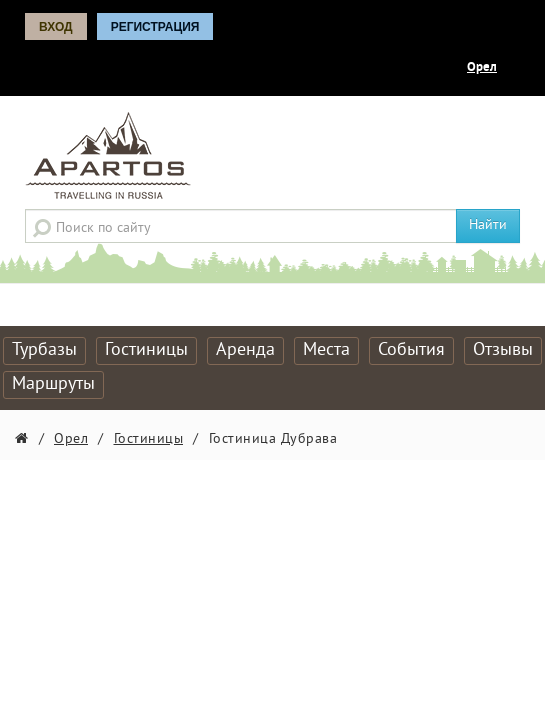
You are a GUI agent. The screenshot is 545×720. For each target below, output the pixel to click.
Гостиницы (146, 350)
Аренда (245, 350)
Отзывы (503, 350)
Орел (482, 68)
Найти (488, 225)
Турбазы (44, 350)
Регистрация (155, 27)
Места (326, 350)
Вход (56, 27)
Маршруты (53, 384)
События (411, 350)
